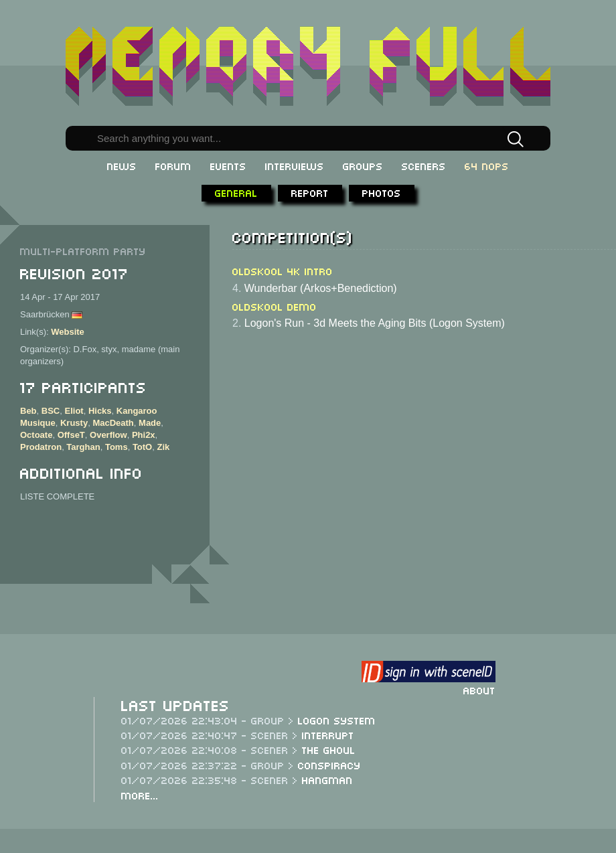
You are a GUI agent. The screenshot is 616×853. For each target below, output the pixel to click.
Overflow (108, 435)
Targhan (83, 447)
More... (140, 795)
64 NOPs (487, 165)
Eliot (74, 411)
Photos (382, 192)
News (122, 165)
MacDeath (113, 423)
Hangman (327, 779)
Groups (363, 165)
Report (310, 192)
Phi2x (144, 435)
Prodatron (41, 447)
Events (228, 165)
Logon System (337, 720)
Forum (173, 165)
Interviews (295, 165)
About (479, 690)
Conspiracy (329, 765)
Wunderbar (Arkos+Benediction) (321, 288)
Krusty (74, 423)
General (236, 192)
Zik (163, 447)
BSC (51, 411)
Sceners (424, 165)
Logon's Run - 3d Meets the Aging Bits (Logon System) (375, 323)
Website (68, 332)
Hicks (100, 411)
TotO (142, 447)
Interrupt (328, 734)
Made (150, 423)
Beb (28, 411)
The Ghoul (329, 749)
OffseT (71, 435)
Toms (117, 447)
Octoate (36, 435)
